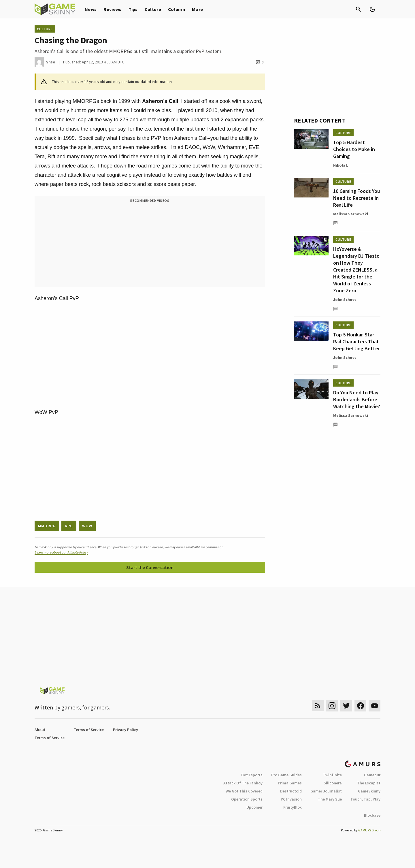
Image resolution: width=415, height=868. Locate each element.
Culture (153, 9)
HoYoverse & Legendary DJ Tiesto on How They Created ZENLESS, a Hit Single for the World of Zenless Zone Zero (356, 270)
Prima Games (290, 783)
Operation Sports (247, 799)
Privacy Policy (126, 730)
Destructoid (291, 791)
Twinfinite (332, 775)
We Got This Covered (244, 791)
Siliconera (333, 783)
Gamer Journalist (326, 791)
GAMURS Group (369, 830)
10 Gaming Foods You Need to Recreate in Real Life (356, 198)
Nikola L (341, 165)
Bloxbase (372, 815)
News (91, 9)
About (40, 730)
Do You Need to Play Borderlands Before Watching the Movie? (357, 399)
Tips (133, 9)
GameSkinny (369, 791)
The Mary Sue (330, 799)
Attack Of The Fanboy (243, 783)
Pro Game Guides (286, 775)
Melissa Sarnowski (351, 214)
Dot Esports (252, 775)
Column (177, 9)
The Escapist (369, 783)
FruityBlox (293, 807)
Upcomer (254, 807)
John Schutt (345, 300)
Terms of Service (89, 730)
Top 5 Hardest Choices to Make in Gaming (354, 149)
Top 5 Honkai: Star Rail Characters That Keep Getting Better (356, 341)
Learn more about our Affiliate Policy (61, 552)
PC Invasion (291, 799)
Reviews (112, 9)
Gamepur (372, 775)
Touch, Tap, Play (365, 799)
